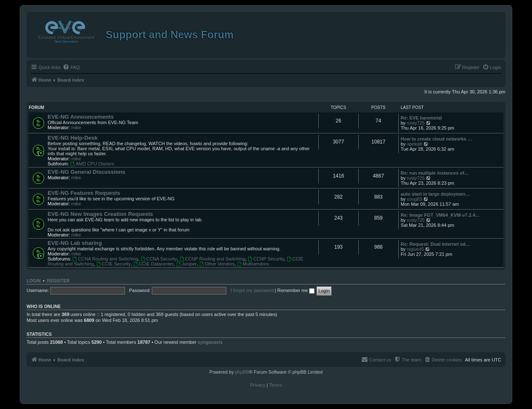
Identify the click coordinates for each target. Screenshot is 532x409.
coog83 (414, 199)
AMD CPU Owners (92, 164)
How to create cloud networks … (437, 139)
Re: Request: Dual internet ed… (435, 244)
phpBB (242, 372)
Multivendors (253, 264)
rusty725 (416, 123)
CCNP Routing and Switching (212, 259)
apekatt (414, 144)
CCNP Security (266, 259)
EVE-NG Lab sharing (75, 243)
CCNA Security (159, 259)
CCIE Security (114, 264)
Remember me (296, 290)
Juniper (187, 264)
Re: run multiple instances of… (435, 173)
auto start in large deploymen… (435, 194)
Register (58, 281)
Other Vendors (217, 264)
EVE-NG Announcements (81, 117)
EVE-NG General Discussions (86, 172)
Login (33, 281)
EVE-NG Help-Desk (73, 138)
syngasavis (210, 342)
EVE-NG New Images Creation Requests (100, 214)
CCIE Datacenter (154, 264)
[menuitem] (71, 67)
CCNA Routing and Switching (106, 259)
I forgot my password (252, 290)
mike (76, 127)
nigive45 (415, 249)
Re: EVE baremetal (421, 118)
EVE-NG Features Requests (84, 193)
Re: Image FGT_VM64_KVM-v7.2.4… (440, 215)
